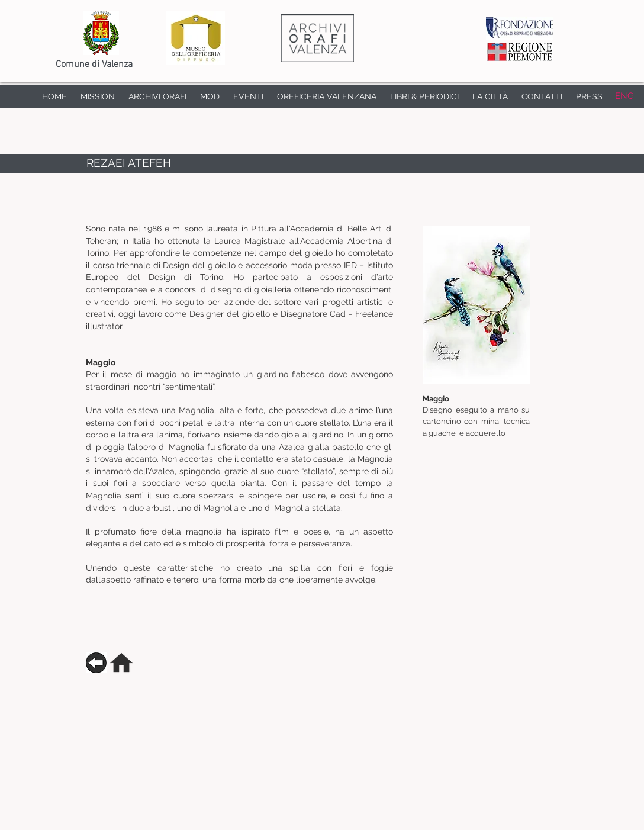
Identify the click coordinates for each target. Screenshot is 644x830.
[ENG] (624, 96)
